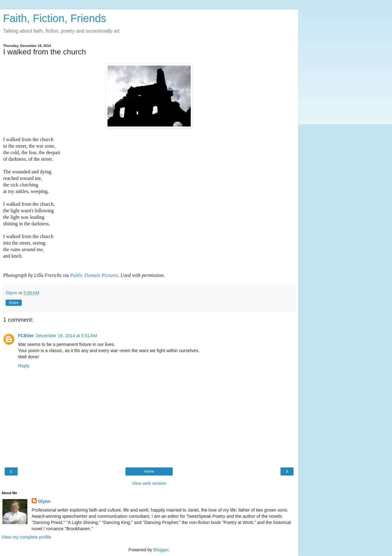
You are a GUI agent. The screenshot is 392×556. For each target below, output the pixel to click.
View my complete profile (26, 537)
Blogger (161, 550)
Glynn (44, 501)
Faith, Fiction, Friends (55, 18)
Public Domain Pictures (94, 275)
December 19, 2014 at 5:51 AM (66, 336)
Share (14, 303)
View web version (149, 483)
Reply (24, 366)
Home (149, 471)
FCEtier (26, 336)
